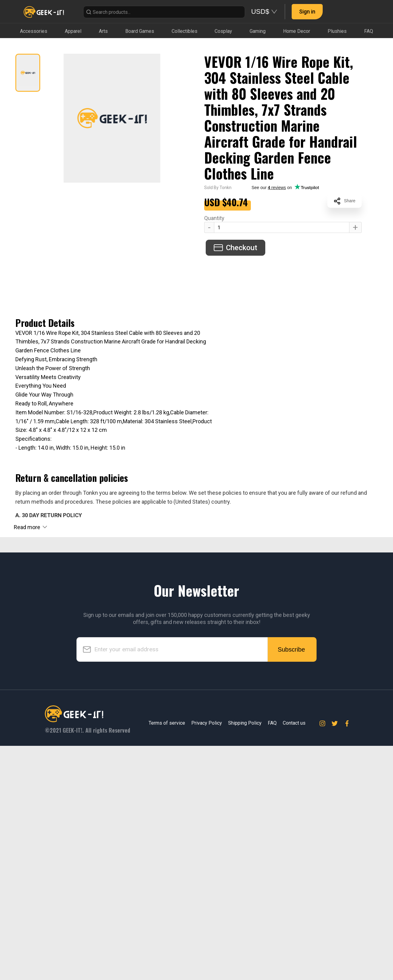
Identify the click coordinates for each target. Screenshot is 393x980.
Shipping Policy (245, 957)
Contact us (294, 957)
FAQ (272, 957)
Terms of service (167, 957)
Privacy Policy (207, 957)
